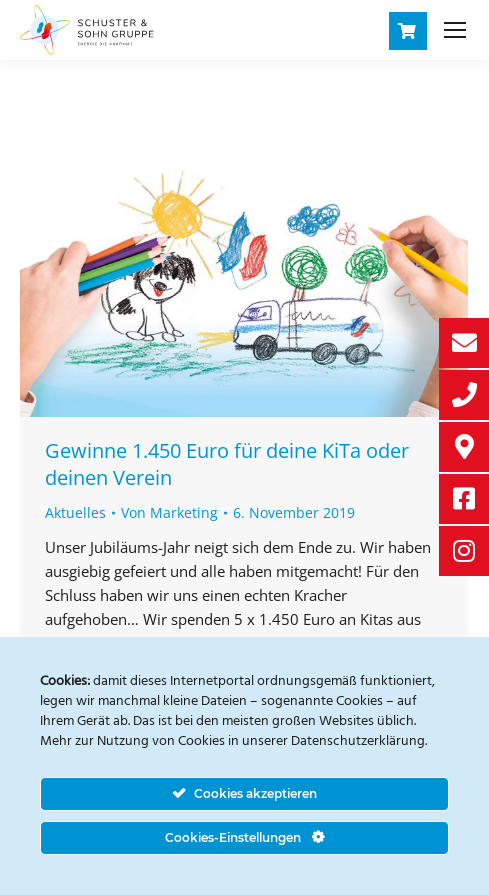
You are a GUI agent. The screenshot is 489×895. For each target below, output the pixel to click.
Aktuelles (75, 512)
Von (169, 512)
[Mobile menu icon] (455, 30)
